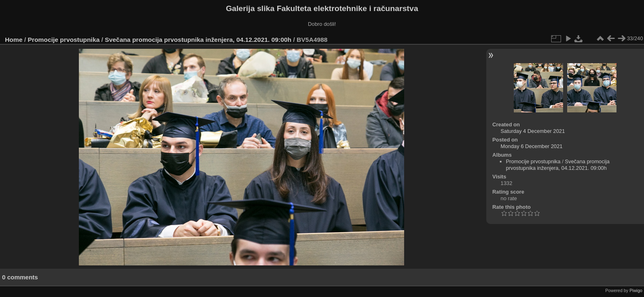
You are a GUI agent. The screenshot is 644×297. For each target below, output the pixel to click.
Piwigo (636, 290)
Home (14, 40)
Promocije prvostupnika (64, 40)
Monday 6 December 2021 (532, 146)
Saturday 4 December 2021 (533, 131)
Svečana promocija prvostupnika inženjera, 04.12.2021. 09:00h (198, 40)
